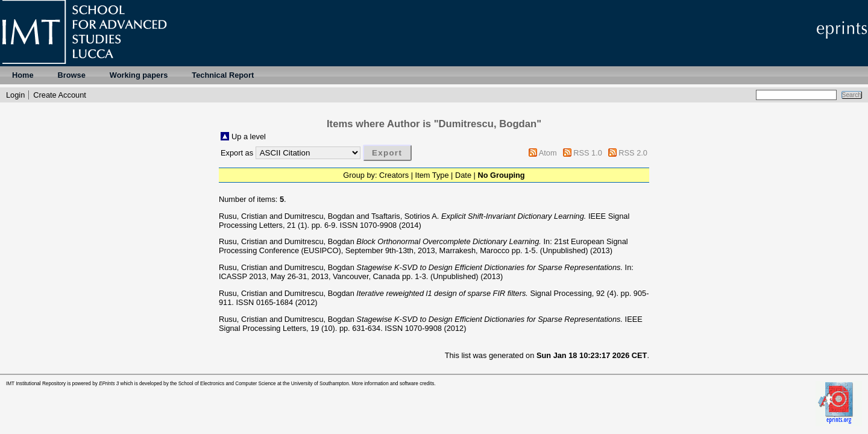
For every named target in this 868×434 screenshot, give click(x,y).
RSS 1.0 (588, 153)
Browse (72, 75)
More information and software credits (393, 384)
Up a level (249, 137)
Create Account (60, 95)
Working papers (139, 75)
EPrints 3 (109, 384)
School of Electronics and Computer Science (227, 384)
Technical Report (223, 75)
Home (23, 75)
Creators (394, 175)
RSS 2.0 (633, 153)
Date (463, 175)
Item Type (432, 175)
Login (15, 95)
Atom (548, 153)
